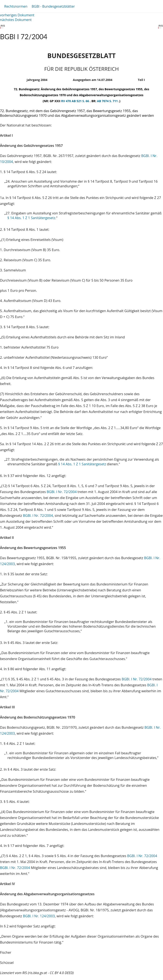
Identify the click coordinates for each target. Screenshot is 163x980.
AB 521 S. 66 (81, 101)
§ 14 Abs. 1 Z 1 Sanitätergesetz (31, 218)
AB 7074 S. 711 (108, 101)
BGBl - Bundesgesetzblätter (53, 6)
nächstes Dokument (16, 20)
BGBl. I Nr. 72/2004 (62, 492)
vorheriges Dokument (17, 15)
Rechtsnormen (16, 6)
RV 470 (66, 101)
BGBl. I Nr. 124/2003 (39, 916)
